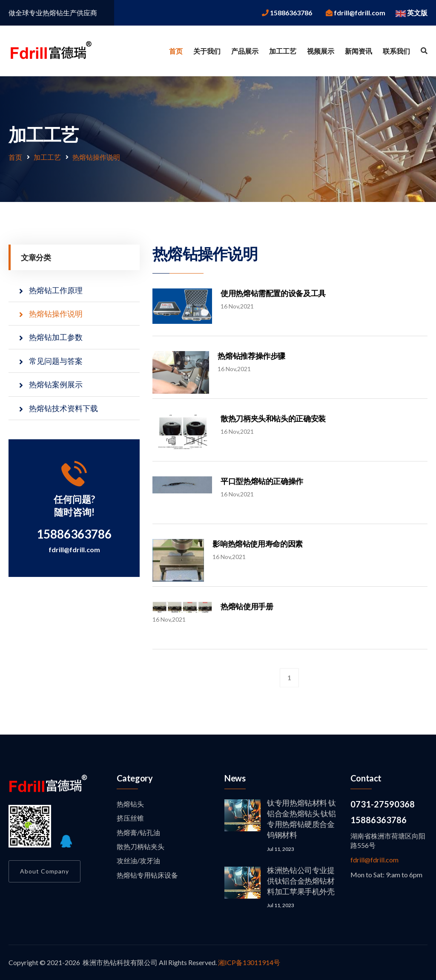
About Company (44, 871)
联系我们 (396, 51)
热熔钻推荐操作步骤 (251, 356)
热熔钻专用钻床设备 (147, 875)
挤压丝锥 (130, 818)
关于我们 (207, 51)
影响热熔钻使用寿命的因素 (258, 544)
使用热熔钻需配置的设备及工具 (273, 293)
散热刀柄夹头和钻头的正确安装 (273, 418)
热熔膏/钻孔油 (138, 832)
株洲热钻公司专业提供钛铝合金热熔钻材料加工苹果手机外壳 (301, 881)
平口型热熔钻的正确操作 (262, 481)
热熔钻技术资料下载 (63, 408)
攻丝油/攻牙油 (138, 860)
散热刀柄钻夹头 (141, 846)
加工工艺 (283, 51)
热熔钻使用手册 (247, 606)
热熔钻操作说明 (96, 157)
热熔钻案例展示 (56, 384)
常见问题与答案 (56, 361)
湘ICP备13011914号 (249, 962)
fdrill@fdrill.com (74, 549)
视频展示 (321, 51)
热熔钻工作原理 (56, 290)
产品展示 (245, 51)
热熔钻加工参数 (56, 337)
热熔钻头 (130, 804)
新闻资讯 (359, 51)
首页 (176, 51)
